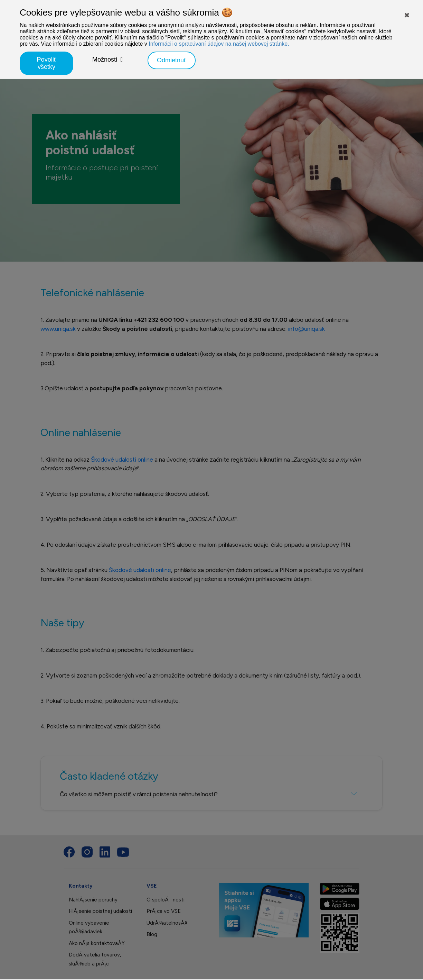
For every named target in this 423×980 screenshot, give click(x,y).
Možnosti (105, 60)
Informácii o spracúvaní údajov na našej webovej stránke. (219, 44)
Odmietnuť (172, 60)
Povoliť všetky (47, 63)
